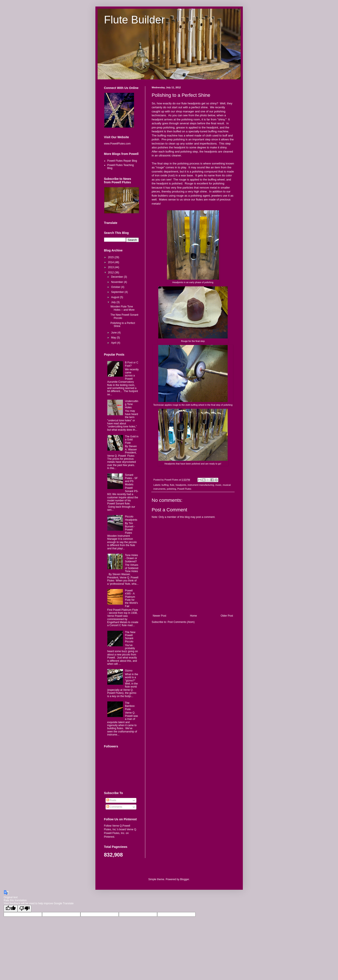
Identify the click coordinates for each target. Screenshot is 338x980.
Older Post (227, 616)
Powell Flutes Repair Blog (122, 161)
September (118, 292)
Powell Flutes (184, 489)
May (114, 338)
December (117, 277)
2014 (111, 262)
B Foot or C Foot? (131, 364)
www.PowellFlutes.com (117, 144)
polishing (171, 489)
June (114, 333)
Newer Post (160, 616)
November (117, 282)
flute (172, 485)
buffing (165, 485)
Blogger (185, 879)
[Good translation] (11, 909)
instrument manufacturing (201, 485)
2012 (111, 272)
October (116, 287)
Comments (114, 807)
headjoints (181, 485)
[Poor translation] (24, 909)
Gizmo (129, 671)
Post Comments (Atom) (181, 622)
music (218, 485)
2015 (111, 257)
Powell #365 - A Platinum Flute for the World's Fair (131, 598)
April (114, 343)
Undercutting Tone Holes (131, 404)
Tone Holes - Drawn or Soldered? (131, 558)
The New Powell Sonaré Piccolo (130, 637)
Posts (111, 800)
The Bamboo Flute (130, 706)
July (114, 302)
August (115, 297)
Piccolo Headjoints (131, 518)
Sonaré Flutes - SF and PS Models (131, 480)
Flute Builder (135, 20)
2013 (111, 267)
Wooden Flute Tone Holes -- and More (122, 308)
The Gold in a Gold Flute (132, 440)
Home (193, 616)
